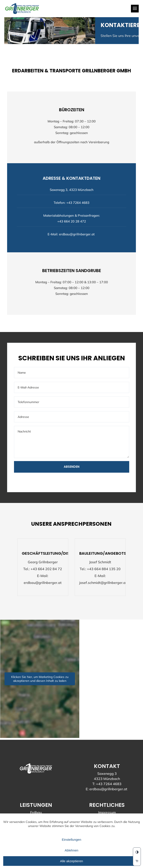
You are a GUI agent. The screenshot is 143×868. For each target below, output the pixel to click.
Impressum (107, 813)
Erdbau (36, 813)
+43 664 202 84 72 (46, 569)
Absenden (72, 467)
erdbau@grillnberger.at (77, 234)
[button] (137, 852)
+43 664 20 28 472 (72, 222)
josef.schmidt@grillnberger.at (103, 583)
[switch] (137, 861)
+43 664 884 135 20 (104, 569)
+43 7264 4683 (78, 203)
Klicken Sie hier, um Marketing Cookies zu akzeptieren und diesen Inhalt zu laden (40, 679)
